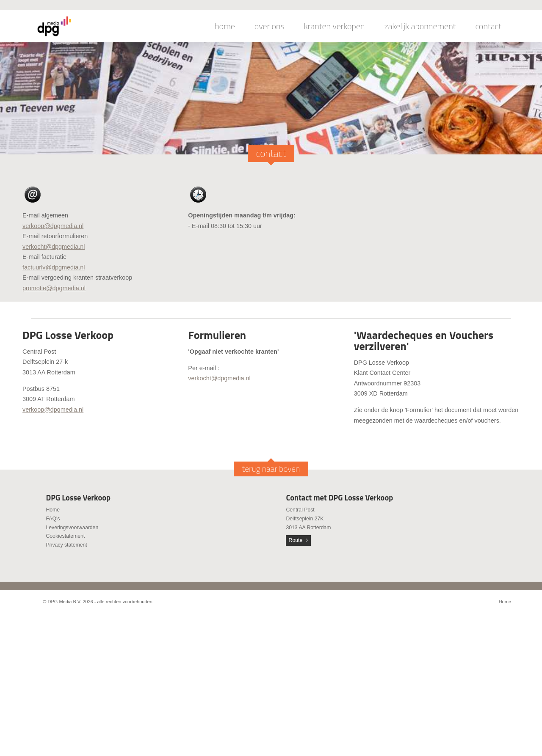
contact (488, 26)
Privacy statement (66, 545)
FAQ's (53, 519)
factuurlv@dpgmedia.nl (54, 267)
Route (296, 540)
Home (53, 510)
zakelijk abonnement (420, 26)
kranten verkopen (335, 26)
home (225, 26)
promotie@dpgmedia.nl (54, 288)
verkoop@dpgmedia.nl (53, 226)
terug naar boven (271, 469)
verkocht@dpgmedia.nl (54, 247)
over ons (270, 26)
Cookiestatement (65, 536)
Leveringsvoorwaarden (72, 528)
